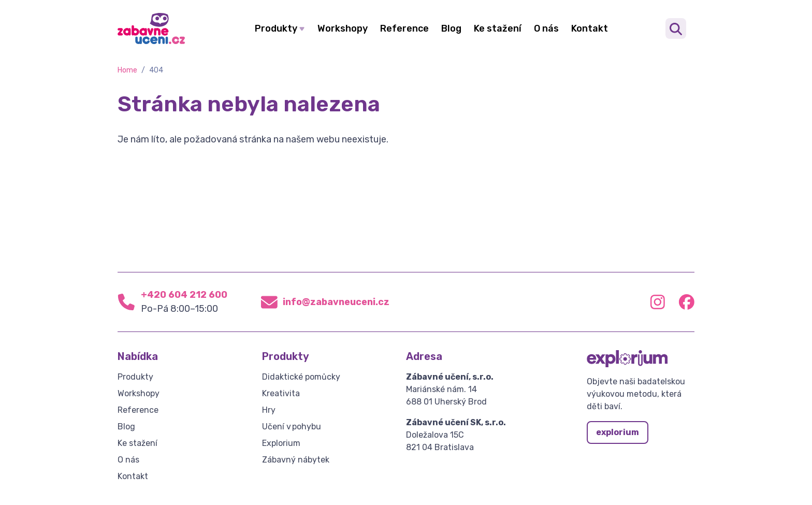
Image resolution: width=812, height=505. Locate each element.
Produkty (276, 28)
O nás (546, 28)
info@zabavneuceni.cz (336, 302)
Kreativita (281, 393)
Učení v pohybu (292, 427)
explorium (618, 432)
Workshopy (343, 28)
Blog (451, 28)
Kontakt (590, 28)
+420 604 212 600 (184, 295)
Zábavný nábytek (296, 460)
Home (127, 70)
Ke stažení (498, 28)
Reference (404, 28)
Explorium (281, 443)
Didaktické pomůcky (301, 377)
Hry (269, 410)
